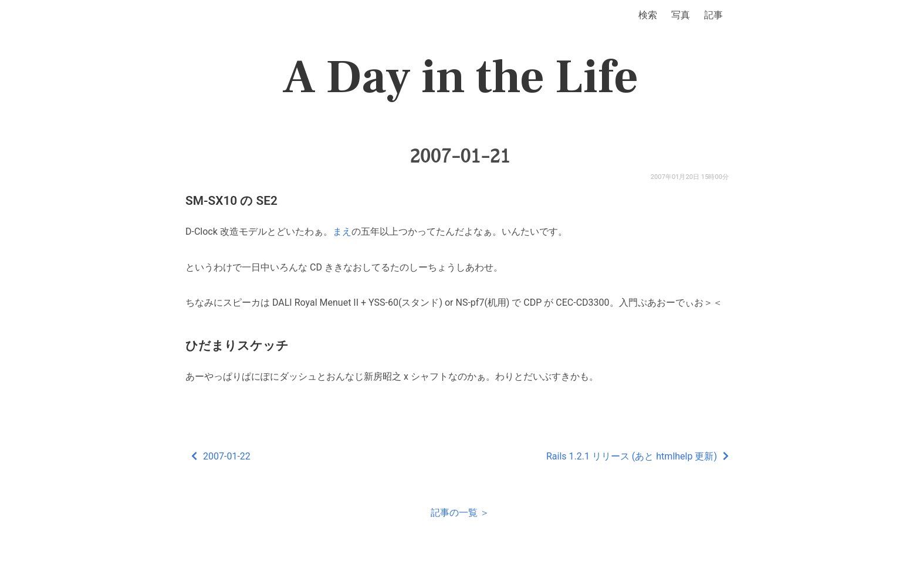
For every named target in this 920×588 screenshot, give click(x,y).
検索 (648, 15)
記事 (713, 15)
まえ (342, 232)
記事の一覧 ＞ (460, 513)
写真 (681, 15)
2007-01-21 (460, 156)
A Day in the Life (460, 77)
